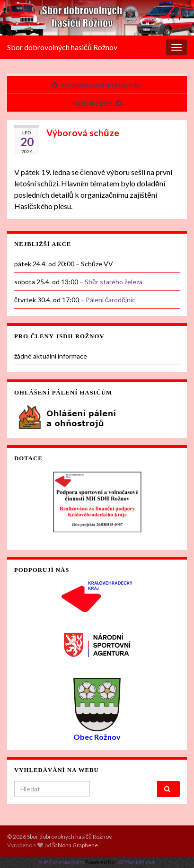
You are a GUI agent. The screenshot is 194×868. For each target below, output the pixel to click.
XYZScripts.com (137, 862)
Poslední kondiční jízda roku (102, 85)
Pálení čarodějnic (110, 300)
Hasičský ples (92, 103)
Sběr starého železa (114, 282)
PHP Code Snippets (61, 862)
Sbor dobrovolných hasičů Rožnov (62, 47)
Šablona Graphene (75, 845)
